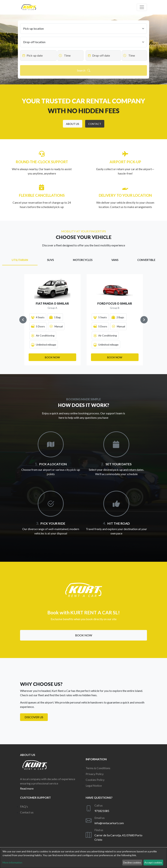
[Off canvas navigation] (142, 7)
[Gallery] (83, 320)
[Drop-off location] (83, 42)
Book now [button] (84, 635)
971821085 (102, 811)
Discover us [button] (34, 717)
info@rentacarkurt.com (109, 823)
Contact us (27, 812)
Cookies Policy (95, 780)
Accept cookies (153, 862)
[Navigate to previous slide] (23, 320)
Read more (27, 788)
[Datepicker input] (38, 56)
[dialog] (83, 858)
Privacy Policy (95, 774)
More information (12, 862)
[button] (73, 124)
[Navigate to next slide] (144, 320)
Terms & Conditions (98, 768)
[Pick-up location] (83, 29)
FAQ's (24, 806)
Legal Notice (94, 785)
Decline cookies (132, 862)
